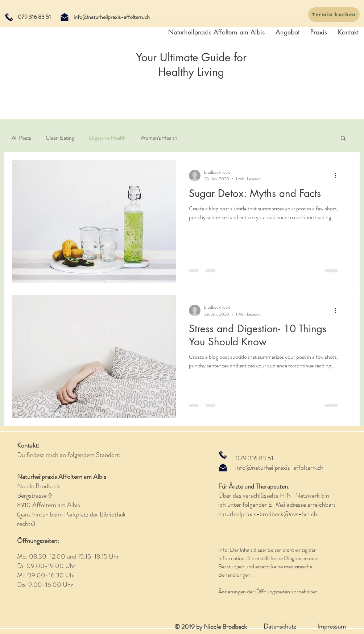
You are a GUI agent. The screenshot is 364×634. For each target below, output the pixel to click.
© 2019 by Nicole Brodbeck (211, 627)
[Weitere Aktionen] (338, 176)
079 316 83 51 (254, 458)
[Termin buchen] (334, 15)
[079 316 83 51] (34, 17)
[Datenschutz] (280, 627)
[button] (343, 139)
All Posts (21, 138)
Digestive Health (107, 138)
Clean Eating (60, 138)
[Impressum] (331, 627)
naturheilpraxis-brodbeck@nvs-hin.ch (268, 514)
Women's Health (159, 138)
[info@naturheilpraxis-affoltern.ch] (111, 17)
